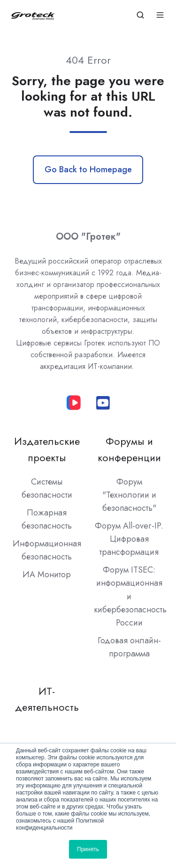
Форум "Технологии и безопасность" (129, 495)
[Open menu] (160, 15)
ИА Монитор (47, 574)
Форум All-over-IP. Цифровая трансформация (129, 539)
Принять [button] (88, 849)
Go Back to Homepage (88, 169)
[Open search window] (140, 15)
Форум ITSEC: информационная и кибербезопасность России (130, 596)
